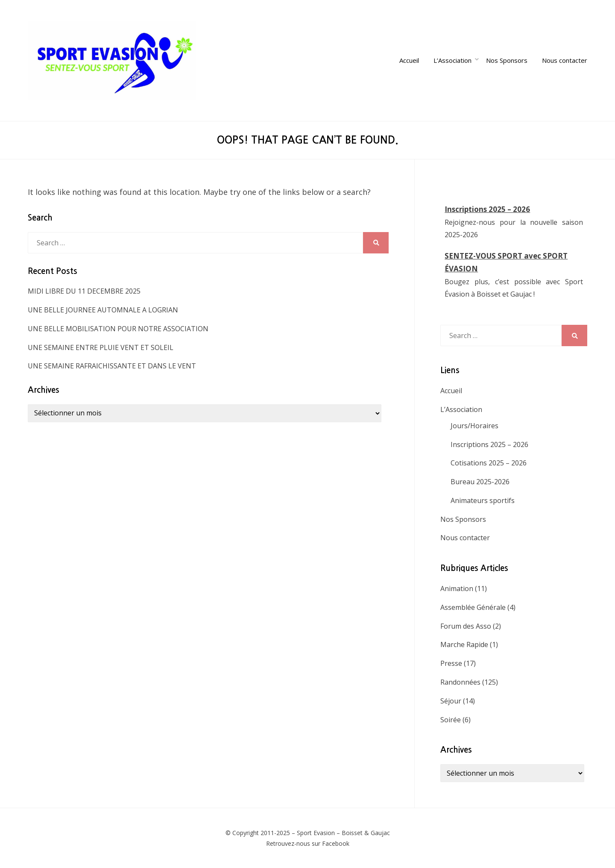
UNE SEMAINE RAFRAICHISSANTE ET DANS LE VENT (112, 366)
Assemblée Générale (473, 607)
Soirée (451, 720)
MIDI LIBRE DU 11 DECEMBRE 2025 (84, 291)
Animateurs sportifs (483, 500)
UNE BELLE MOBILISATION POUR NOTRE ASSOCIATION (118, 329)
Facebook (336, 843)
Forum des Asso (466, 626)
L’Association (452, 60)
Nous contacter (565, 60)
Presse (451, 663)
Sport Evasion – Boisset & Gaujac (343, 833)
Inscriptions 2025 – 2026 (487, 209)
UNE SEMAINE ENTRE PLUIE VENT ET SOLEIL (101, 347)
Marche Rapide (464, 644)
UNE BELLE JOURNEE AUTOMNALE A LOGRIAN (103, 310)
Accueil (409, 60)
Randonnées (460, 682)
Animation (457, 588)
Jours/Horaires (474, 426)
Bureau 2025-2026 (480, 482)
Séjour (451, 701)
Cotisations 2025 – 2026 (489, 463)
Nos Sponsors (507, 60)
